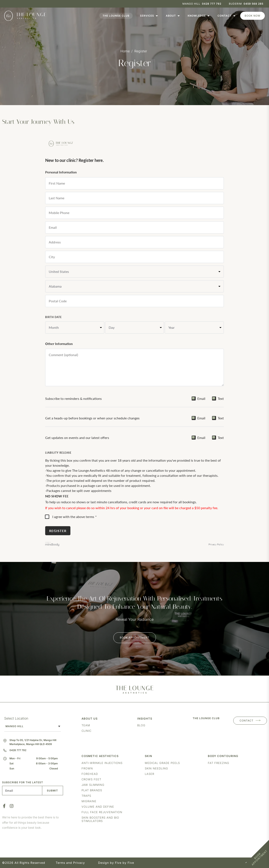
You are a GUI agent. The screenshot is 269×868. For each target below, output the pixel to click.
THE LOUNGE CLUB (206, 718)
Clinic (86, 731)
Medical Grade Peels (162, 763)
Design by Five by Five (116, 863)
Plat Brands (92, 790)
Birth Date (53, 317)
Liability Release (58, 453)
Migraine (89, 801)
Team (86, 725)
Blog (141, 725)
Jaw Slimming (93, 785)
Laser (150, 774)
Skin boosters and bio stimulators (100, 819)
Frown (87, 768)
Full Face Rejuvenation (102, 812)
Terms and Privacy (70, 863)
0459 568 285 (253, 4)
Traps (86, 796)
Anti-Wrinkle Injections (102, 763)
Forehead (90, 774)
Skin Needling (156, 768)
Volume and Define (98, 807)
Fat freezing (219, 763)
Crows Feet (91, 779)
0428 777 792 (212, 4)
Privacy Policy (216, 544)
